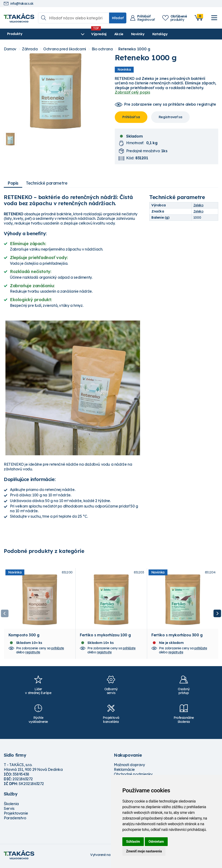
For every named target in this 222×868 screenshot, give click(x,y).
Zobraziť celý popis (132, 92)
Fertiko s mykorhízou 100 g (105, 637)
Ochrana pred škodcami (65, 49)
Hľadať (118, 18)
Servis (9, 811)
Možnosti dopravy (129, 767)
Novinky (114, 34)
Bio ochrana (102, 49)
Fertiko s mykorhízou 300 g (177, 637)
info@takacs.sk (19, 4)
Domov (10, 49)
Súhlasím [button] (133, 842)
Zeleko (199, 205)
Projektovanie (16, 816)
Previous (5, 615)
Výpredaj (75, 34)
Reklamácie (124, 772)
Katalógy (136, 34)
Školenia (11, 806)
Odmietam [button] (156, 842)
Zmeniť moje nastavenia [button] (144, 851)
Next (217, 615)
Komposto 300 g (24, 637)
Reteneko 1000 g (134, 49)
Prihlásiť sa (131, 117)
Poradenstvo (15, 820)
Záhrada (30, 49)
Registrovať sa (170, 117)
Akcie (95, 34)
